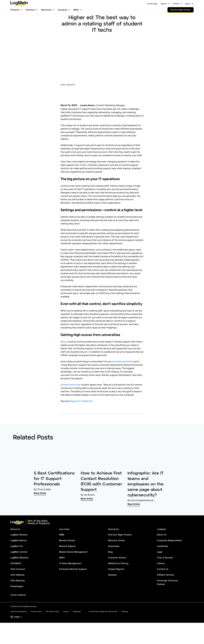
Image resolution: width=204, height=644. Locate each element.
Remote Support (67, 559)
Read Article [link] (40, 506)
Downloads (114, 559)
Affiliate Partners (166, 588)
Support (164, 4)
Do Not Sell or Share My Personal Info (103, 625)
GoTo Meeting (17, 594)
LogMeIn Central (19, 565)
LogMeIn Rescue (19, 554)
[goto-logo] (102, 536)
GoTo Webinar (17, 588)
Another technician (70, 398)
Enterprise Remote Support (73, 582)
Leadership (162, 559)
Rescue (64, 355)
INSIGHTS (71, 98)
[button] (17, 630)
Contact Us (163, 582)
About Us (162, 548)
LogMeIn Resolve (19, 548)
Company (62, 10)
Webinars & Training (118, 577)
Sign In (188, 4)
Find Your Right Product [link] (181, 10)
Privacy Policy (36, 625)
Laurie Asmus (87, 119)
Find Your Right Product (120, 548)
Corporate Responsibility (169, 554)
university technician (122, 375)
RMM (62, 548)
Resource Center (117, 554)
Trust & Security (165, 571)
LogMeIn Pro (17, 559)
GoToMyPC (16, 577)
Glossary (112, 588)
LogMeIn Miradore (19, 571)
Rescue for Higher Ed (81, 415)
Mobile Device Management (73, 565)
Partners (176, 4)
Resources (46, 10)
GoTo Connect (18, 582)
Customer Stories (117, 571)
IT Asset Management (70, 577)
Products (15, 10)
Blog (62, 22)
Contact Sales (152, 4)
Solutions (30, 10)
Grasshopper (17, 600)
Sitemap (125, 625)
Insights (71, 22)
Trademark (77, 625)
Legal (160, 565)
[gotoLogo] (19, 4)
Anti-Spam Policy (52, 625)
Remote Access (67, 554)
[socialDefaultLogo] (30, 608)
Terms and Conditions (19, 625)
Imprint (66, 625)
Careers (161, 577)
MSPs (76, 10)
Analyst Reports (116, 582)
